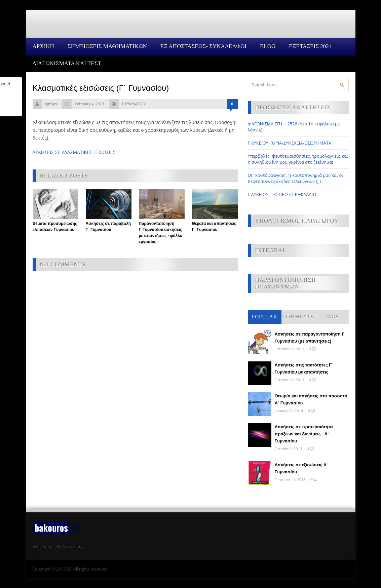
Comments (298, 317)
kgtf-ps (51, 104)
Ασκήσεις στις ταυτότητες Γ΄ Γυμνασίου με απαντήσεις (304, 368)
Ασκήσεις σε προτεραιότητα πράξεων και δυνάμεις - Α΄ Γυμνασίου (304, 434)
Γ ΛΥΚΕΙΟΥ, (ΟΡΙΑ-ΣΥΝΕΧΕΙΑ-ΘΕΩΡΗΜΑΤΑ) (290, 143)
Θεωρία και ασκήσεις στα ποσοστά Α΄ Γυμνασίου (311, 399)
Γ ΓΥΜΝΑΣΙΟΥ (134, 104)
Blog (268, 46)
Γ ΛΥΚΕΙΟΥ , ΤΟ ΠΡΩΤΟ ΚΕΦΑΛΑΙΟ (282, 194)
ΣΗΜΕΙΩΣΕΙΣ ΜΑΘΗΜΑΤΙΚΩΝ (107, 46)
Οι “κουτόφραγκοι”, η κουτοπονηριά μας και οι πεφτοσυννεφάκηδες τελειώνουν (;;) (296, 178)
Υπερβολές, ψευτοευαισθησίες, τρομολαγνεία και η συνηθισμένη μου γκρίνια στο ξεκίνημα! (298, 159)
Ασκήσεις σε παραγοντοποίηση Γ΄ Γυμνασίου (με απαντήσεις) (310, 338)
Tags (332, 317)
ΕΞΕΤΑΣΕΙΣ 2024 (310, 46)
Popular (264, 317)
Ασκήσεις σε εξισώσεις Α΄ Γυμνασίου (301, 468)
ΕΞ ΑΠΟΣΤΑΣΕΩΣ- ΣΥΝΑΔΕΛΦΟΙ (203, 46)
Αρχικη (43, 46)
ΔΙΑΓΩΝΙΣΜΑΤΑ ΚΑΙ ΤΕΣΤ (67, 63)
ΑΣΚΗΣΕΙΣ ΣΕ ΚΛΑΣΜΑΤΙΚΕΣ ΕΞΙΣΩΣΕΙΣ (74, 152)
